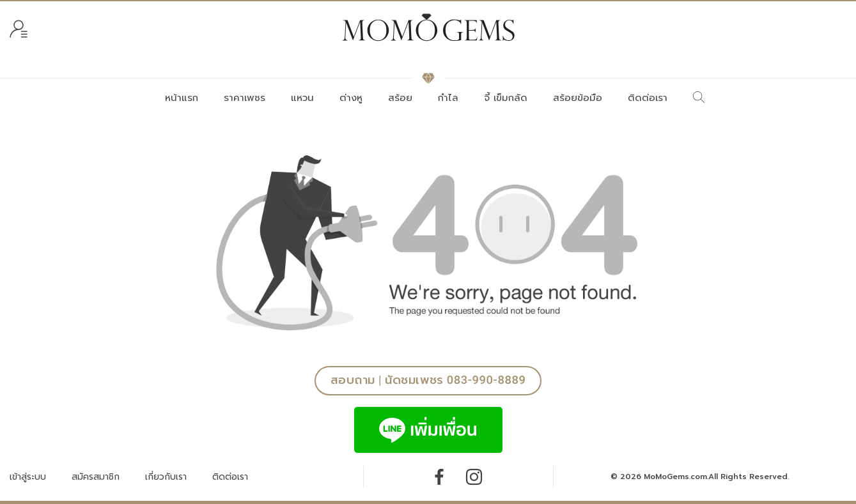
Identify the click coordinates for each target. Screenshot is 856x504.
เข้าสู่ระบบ (28, 477)
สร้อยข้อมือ (578, 98)
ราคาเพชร (245, 98)
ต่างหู (351, 98)
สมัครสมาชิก (96, 477)
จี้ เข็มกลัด (506, 98)
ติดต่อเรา (648, 98)
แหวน (302, 98)
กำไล (448, 98)
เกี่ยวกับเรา (166, 477)
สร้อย (400, 98)
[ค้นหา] (699, 98)
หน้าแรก (182, 98)
